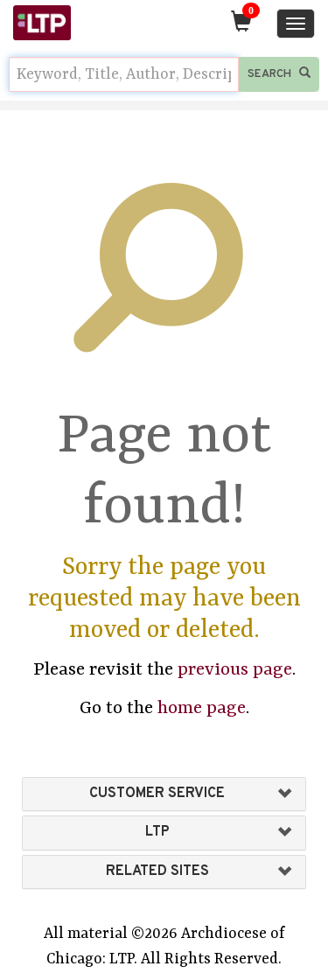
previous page (235, 670)
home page (202, 709)
